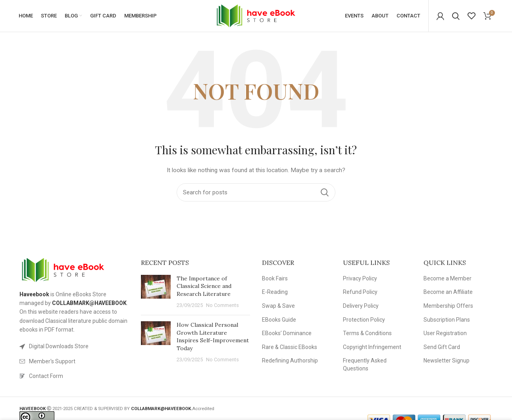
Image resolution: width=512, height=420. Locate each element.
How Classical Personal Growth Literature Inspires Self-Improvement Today (213, 337)
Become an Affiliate (448, 292)
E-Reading (275, 292)
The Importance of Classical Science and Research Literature (204, 286)
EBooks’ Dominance (287, 333)
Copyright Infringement (372, 347)
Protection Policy (364, 320)
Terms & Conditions (367, 333)
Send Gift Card (442, 347)
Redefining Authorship (290, 361)
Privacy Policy (360, 278)
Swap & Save (278, 306)
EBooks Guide (279, 320)
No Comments (222, 305)
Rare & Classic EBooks (290, 347)
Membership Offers (448, 306)
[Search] (456, 16)
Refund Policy (360, 292)
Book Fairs (275, 278)
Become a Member (448, 278)
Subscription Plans (447, 320)
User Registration (445, 333)
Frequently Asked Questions (365, 364)
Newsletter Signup (447, 361)
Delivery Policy (361, 306)
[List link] (74, 346)
